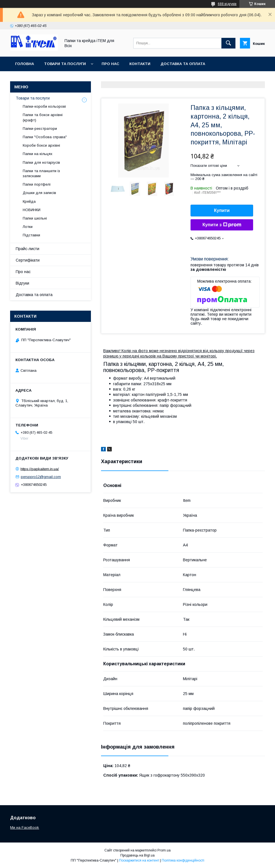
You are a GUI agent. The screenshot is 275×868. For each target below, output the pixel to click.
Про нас (110, 64)
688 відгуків (227, 4)
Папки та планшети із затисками (41, 173)
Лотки (28, 227)
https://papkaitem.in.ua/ (40, 469)
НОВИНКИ (32, 210)
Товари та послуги (65, 64)
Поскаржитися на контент (139, 860)
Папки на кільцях (38, 154)
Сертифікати (28, 260)
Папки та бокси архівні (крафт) (43, 117)
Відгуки (22, 283)
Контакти (140, 64)
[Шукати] (228, 43)
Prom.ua (164, 850)
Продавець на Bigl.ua (137, 855)
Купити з (222, 225)
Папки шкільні (35, 218)
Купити (222, 210)
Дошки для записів (39, 193)
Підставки (31, 235)
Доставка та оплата (183, 64)
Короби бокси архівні (41, 145)
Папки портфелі (37, 184)
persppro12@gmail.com (41, 477)
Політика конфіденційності (183, 860)
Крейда (29, 201)
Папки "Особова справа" (45, 137)
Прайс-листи (27, 249)
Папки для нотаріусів (41, 162)
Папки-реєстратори (40, 129)
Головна (25, 64)
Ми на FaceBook (25, 827)
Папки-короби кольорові (44, 106)
